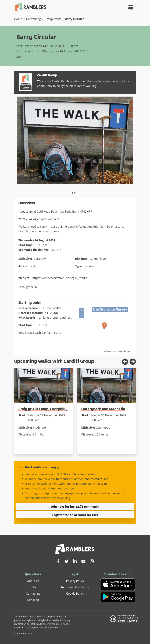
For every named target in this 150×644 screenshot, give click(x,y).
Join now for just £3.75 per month (75, 506)
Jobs (33, 587)
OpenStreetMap (112, 351)
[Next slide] (133, 362)
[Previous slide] (125, 362)
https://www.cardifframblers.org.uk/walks (60, 278)
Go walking (33, 19)
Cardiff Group (47, 75)
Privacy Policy (75, 581)
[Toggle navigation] (131, 7)
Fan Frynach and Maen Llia (103, 409)
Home (18, 19)
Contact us (33, 593)
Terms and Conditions (75, 587)
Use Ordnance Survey (110, 309)
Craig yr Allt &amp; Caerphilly (43, 409)
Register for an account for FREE (75, 515)
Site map (33, 600)
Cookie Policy (75, 593)
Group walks (53, 19)
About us (33, 581)
